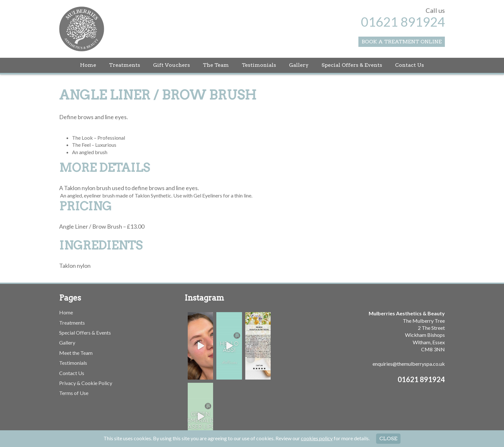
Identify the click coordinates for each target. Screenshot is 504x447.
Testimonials (259, 65)
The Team (216, 65)
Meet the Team (76, 353)
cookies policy (317, 438)
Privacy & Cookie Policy (86, 383)
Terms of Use (74, 393)
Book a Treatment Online (402, 42)
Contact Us (410, 65)
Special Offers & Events (352, 65)
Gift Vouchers (171, 65)
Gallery (299, 65)
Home (88, 65)
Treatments (125, 65)
